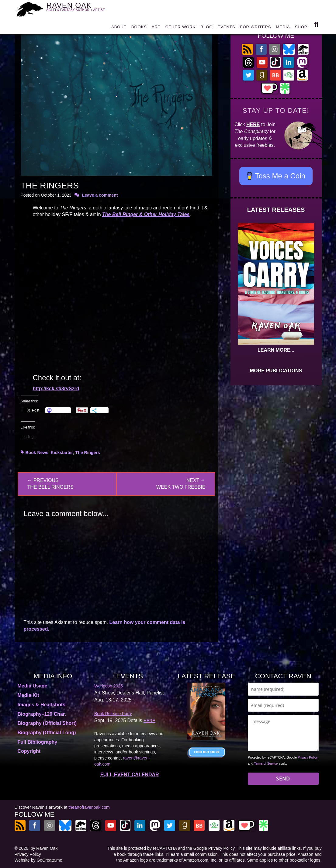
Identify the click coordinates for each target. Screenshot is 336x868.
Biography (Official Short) (47, 723)
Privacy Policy (308, 757)
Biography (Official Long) (47, 733)
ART (156, 28)
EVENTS (226, 28)
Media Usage (33, 686)
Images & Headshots (42, 705)
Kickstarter (62, 453)
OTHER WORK (181, 28)
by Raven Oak (44, 848)
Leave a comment (100, 195)
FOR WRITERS (255, 28)
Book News (37, 453)
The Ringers (88, 453)
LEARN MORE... (276, 350)
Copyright (29, 751)
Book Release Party (113, 714)
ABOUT (119, 28)
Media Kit (28, 695)
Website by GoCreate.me (38, 860)
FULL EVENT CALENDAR (130, 775)
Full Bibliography (38, 742)
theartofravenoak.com (89, 807)
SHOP (301, 28)
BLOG (206, 28)
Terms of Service (266, 763)
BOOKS (139, 28)
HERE (253, 124)
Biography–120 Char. (42, 714)
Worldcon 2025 (109, 686)
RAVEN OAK (79, 8)
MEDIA (283, 28)
